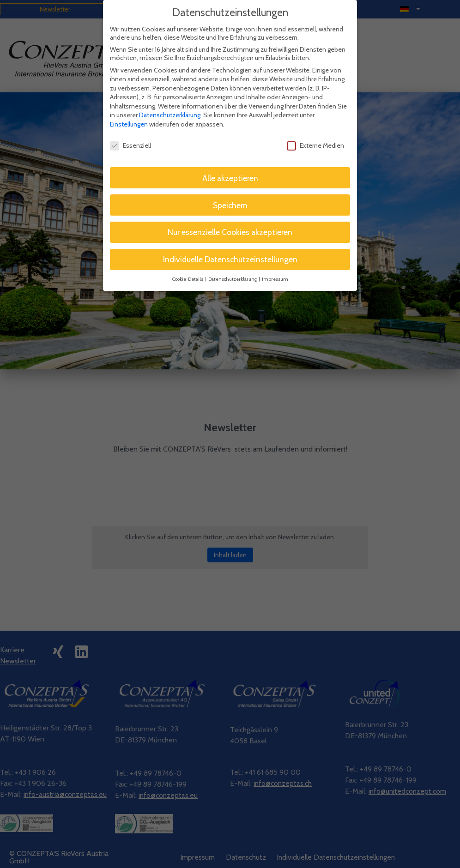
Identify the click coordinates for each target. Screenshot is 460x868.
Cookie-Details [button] (188, 268)
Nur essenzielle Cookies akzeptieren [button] (230, 221)
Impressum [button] (275, 268)
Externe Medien (315, 134)
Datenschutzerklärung (170, 104)
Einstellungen (129, 113)
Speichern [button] (230, 194)
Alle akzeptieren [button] (230, 166)
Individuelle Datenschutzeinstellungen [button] (230, 248)
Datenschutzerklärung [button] (233, 268)
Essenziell (130, 134)
